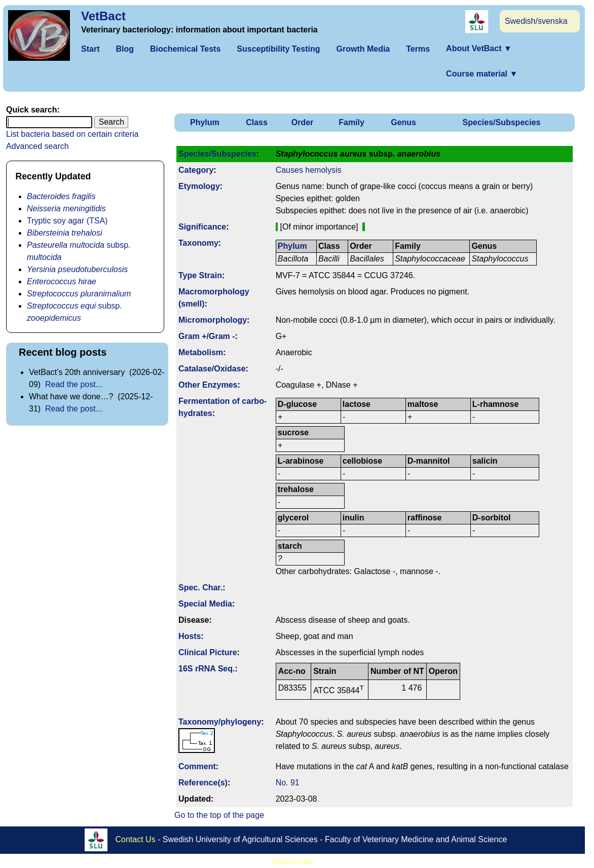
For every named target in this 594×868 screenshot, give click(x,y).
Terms (418, 49)
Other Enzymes (208, 385)
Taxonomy (198, 243)
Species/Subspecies (502, 122)
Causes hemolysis (309, 170)
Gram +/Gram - (207, 336)
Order (303, 122)
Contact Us (136, 839)
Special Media (205, 604)
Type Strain (200, 275)
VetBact (103, 16)
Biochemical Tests (185, 49)
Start (90, 49)
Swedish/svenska (536, 21)
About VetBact (479, 48)
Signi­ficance (202, 227)
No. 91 (288, 783)
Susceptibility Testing (278, 49)
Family (351, 122)
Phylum (205, 122)
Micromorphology (213, 320)
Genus (403, 122)
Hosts (190, 636)
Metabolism (201, 352)
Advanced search (38, 146)
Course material (482, 74)
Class (257, 122)
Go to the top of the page (219, 815)
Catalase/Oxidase (212, 369)
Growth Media (363, 49)
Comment (197, 766)
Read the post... (74, 384)
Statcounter (292, 862)
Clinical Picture (208, 652)
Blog (125, 49)
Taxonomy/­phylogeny (220, 722)
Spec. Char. (200, 588)
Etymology (199, 186)
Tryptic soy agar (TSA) (67, 221)
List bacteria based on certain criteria (72, 134)
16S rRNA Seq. (207, 669)
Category (196, 170)
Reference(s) (203, 783)
